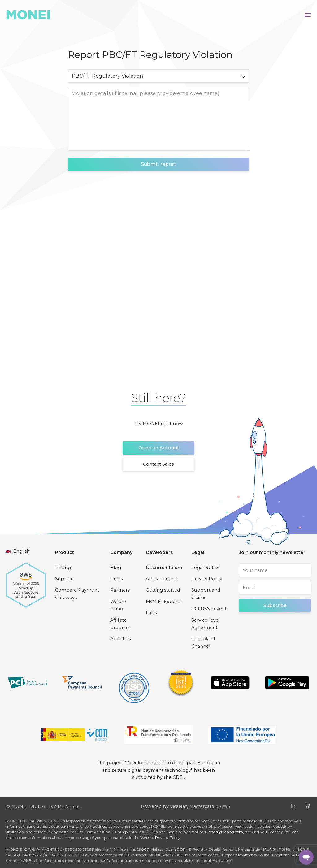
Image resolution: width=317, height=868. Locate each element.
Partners (120, 590)
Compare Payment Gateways (77, 594)
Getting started (163, 590)
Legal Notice (206, 568)
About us (120, 639)
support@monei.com (224, 832)
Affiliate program (120, 624)
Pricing (63, 568)
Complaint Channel (203, 642)
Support (65, 579)
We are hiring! (118, 605)
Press (116, 579)
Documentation (164, 568)
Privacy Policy (207, 579)
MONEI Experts (164, 602)
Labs (151, 613)
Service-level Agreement (206, 624)
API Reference (162, 579)
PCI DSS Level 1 (209, 609)
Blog (116, 568)
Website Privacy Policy (160, 838)
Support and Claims (206, 594)
